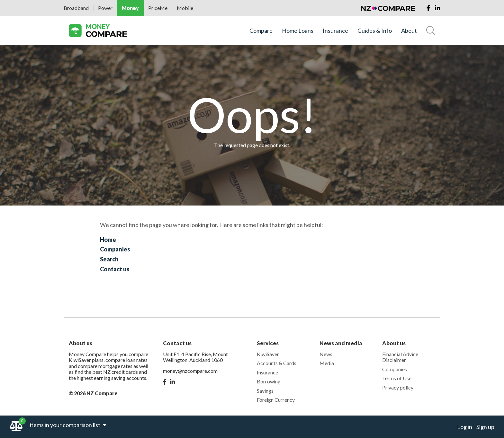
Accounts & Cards (277, 363)
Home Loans (298, 31)
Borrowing (269, 381)
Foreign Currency (276, 400)
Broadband (76, 8)
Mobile (185, 8)
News (326, 354)
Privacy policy (398, 387)
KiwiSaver (268, 354)
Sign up (485, 427)
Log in (465, 427)
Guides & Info (375, 31)
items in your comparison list (68, 425)
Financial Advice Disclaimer (400, 357)
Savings (265, 391)
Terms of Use (397, 378)
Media (327, 363)
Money (130, 8)
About (409, 31)
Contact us (115, 269)
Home (108, 240)
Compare (261, 31)
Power (105, 8)
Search (109, 259)
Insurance (335, 31)
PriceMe (158, 8)
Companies (115, 249)
